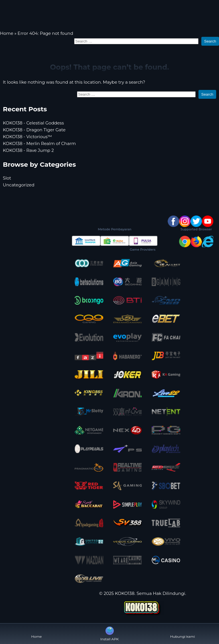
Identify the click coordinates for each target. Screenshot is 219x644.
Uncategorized (19, 185)
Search (210, 41)
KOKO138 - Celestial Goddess (33, 123)
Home (7, 33)
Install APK (110, 633)
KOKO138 (125, 593)
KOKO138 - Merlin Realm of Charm (39, 143)
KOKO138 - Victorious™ (27, 137)
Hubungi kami (183, 632)
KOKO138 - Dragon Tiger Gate (34, 130)
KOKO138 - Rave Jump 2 (28, 150)
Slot (7, 178)
